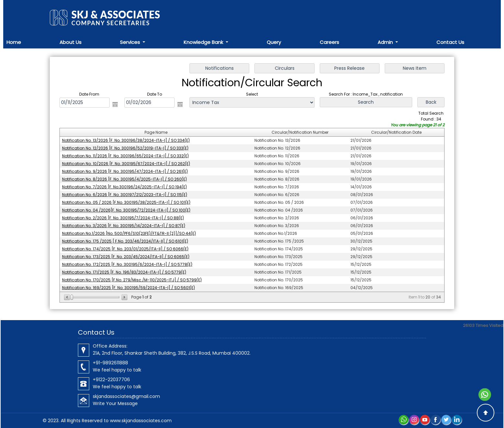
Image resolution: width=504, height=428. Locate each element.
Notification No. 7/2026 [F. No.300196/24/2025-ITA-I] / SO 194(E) (124, 187)
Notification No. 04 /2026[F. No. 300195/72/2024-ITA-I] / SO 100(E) (126, 210)
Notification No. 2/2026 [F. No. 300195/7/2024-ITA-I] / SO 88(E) (123, 218)
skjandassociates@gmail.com (126, 396)
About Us (70, 42)
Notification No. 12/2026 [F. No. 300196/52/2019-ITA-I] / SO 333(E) (125, 148)
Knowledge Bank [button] (204, 42)
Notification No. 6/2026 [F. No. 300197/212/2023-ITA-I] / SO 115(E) (125, 195)
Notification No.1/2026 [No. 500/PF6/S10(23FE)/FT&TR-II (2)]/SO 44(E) (129, 233)
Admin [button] (386, 42)
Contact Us (450, 42)
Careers (329, 42)
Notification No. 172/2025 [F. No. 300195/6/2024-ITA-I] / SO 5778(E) (127, 264)
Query (274, 42)
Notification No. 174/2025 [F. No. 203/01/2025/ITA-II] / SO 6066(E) (125, 249)
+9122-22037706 (111, 380)
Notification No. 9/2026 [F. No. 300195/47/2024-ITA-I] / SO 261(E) (125, 171)
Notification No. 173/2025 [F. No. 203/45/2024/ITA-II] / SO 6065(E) (126, 257)
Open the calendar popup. (115, 104)
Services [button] (131, 42)
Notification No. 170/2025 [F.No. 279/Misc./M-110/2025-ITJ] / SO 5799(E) (132, 280)
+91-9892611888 (110, 363)
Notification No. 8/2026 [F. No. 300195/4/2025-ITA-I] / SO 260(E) (124, 179)
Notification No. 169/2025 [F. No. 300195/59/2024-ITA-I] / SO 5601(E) (129, 288)
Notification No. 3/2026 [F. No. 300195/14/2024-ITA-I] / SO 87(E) (124, 226)
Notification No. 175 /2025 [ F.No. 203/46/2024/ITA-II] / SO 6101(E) (125, 241)
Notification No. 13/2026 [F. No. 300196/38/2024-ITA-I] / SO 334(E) (126, 140)
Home (14, 42)
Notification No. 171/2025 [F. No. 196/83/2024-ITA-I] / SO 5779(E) (124, 272)
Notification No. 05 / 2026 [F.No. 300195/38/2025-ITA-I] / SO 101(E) (126, 202)
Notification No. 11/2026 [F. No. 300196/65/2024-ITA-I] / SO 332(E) (125, 156)
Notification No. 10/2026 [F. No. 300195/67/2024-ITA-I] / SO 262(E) (126, 164)
